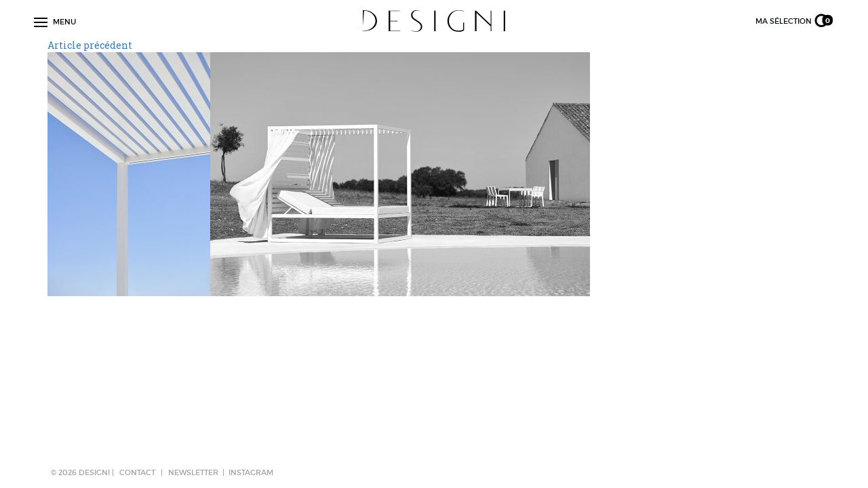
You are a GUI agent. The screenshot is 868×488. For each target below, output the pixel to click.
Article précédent (90, 45)
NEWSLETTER (193, 472)
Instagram (251, 472)
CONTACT (137, 472)
